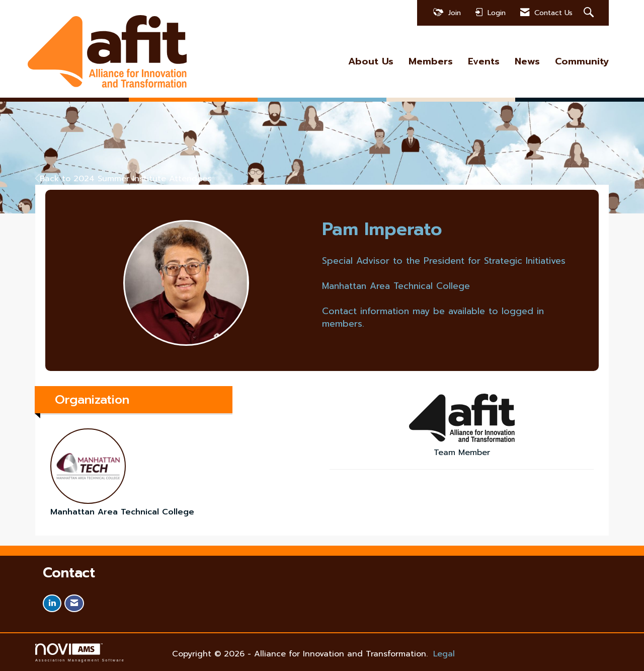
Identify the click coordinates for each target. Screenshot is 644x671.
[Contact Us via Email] (74, 603)
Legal (444, 654)
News (527, 62)
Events (484, 62)
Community (582, 62)
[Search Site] (590, 13)
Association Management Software (80, 653)
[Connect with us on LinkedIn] (52, 603)
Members (431, 62)
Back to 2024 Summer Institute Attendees (123, 179)
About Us (371, 62)
